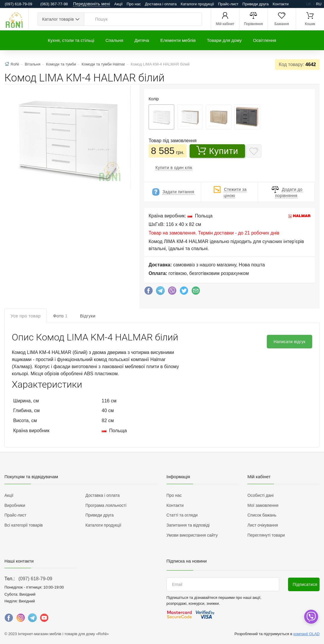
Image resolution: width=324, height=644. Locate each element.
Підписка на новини (187, 561)
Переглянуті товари (266, 535)
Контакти (281, 4)
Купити (217, 151)
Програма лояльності (106, 505)
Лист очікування (263, 525)
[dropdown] (311, 617)
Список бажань (262, 515)
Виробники (15, 505)
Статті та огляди (182, 515)
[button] (67, 139)
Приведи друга (255, 4)
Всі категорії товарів (24, 525)
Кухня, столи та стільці (71, 40)
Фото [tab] (60, 316)
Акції (119, 4)
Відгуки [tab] (88, 316)
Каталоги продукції (197, 4)
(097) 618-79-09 (35, 579)
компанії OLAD (306, 634)
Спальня (114, 40)
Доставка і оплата (161, 4)
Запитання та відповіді (188, 525)
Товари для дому (224, 40)
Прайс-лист (228, 4)
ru (319, 4)
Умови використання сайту (192, 535)
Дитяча (142, 40)
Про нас (134, 4)
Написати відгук (290, 342)
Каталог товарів (58, 19)
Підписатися (305, 584)
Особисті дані (260, 495)
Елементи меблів (178, 40)
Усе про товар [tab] (26, 316)
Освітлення (265, 40)
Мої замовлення (263, 505)
